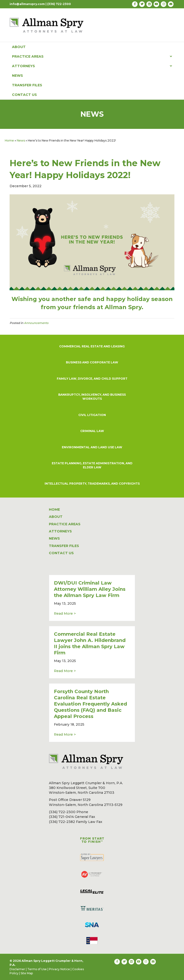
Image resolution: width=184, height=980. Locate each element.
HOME (54, 509)
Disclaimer (17, 969)
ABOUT (19, 47)
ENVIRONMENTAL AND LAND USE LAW (92, 447)
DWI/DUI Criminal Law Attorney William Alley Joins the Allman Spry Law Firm (90, 589)
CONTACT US (24, 95)
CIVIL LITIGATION (92, 415)
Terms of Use (37, 969)
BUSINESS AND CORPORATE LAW (92, 362)
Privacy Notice (59, 969)
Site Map (27, 973)
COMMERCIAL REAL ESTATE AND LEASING (92, 346)
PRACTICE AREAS (92, 56)
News (21, 140)
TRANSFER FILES (27, 85)
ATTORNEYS (92, 66)
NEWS (17, 76)
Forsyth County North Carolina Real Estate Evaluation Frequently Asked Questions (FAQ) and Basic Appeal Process (90, 704)
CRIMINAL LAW (92, 431)
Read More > (65, 613)
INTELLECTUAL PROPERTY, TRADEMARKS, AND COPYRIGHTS (92, 484)
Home (9, 140)
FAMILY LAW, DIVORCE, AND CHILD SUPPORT (92, 379)
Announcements (36, 323)
